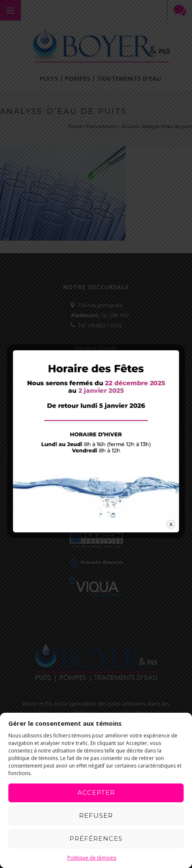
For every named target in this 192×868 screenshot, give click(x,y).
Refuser (96, 815)
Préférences (96, 838)
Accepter (96, 792)
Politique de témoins (92, 858)
